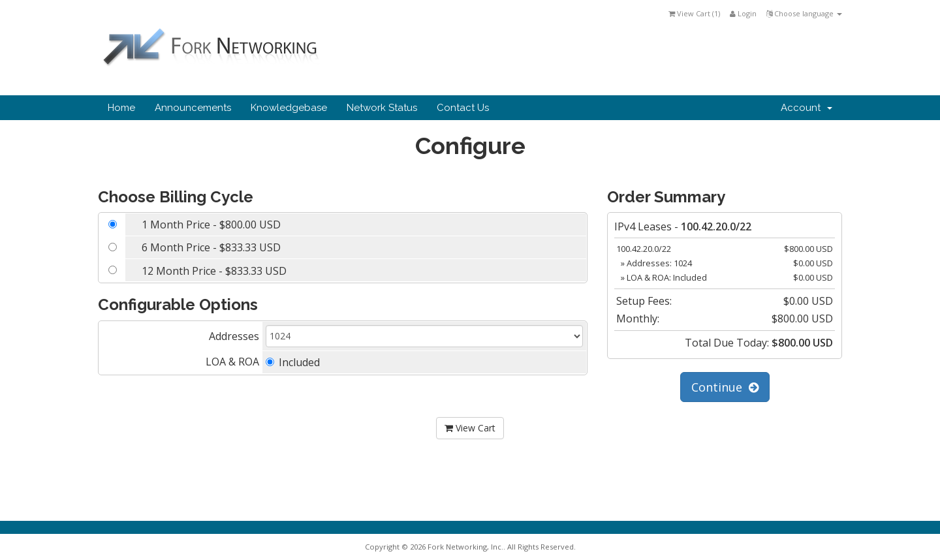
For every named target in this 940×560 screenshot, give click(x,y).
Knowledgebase (289, 108)
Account (807, 108)
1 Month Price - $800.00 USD (211, 225)
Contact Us (463, 108)
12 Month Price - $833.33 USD (214, 271)
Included (293, 362)
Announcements (193, 108)
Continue (725, 387)
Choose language (804, 13)
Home (121, 108)
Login (743, 13)
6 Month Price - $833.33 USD (211, 247)
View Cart (470, 428)
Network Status (382, 108)
